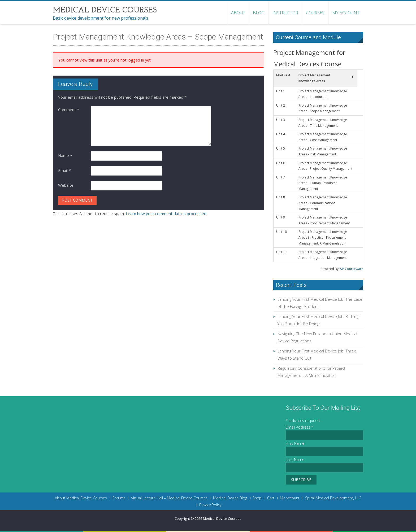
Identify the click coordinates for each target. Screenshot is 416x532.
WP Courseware (351, 269)
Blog (259, 13)
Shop (257, 498)
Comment (69, 110)
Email (64, 170)
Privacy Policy (210, 505)
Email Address (299, 427)
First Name (295, 443)
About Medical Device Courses (81, 498)
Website (66, 185)
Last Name (295, 459)
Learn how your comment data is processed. (166, 213)
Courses (315, 13)
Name (65, 155)
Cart (271, 498)
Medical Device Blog (230, 498)
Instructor (285, 13)
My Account (346, 13)
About (238, 13)
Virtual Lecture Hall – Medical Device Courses (169, 498)
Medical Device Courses (222, 518)
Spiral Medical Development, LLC (333, 498)
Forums (119, 498)
